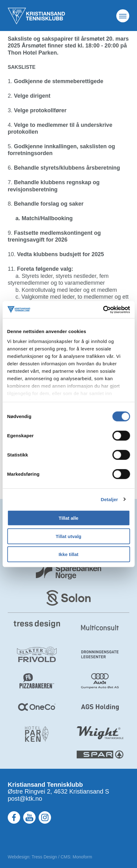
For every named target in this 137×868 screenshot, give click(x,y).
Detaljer (109, 499)
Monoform (82, 857)
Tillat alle (69, 518)
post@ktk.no (25, 799)
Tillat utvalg (68, 536)
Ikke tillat (68, 554)
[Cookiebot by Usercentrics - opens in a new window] (103, 309)
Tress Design (44, 857)
